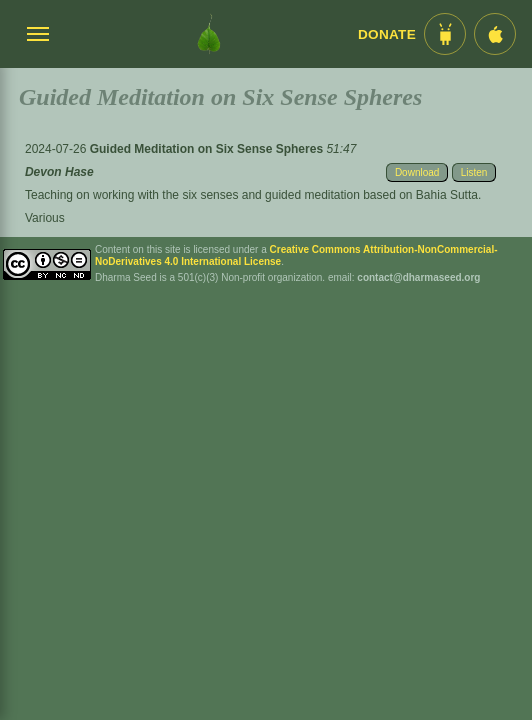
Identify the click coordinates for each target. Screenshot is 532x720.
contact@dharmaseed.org (418, 277)
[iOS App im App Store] (495, 34)
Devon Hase (59, 172)
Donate (387, 34)
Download (417, 172)
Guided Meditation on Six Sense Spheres (208, 149)
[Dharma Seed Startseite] (209, 34)
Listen (474, 172)
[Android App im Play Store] (445, 34)
